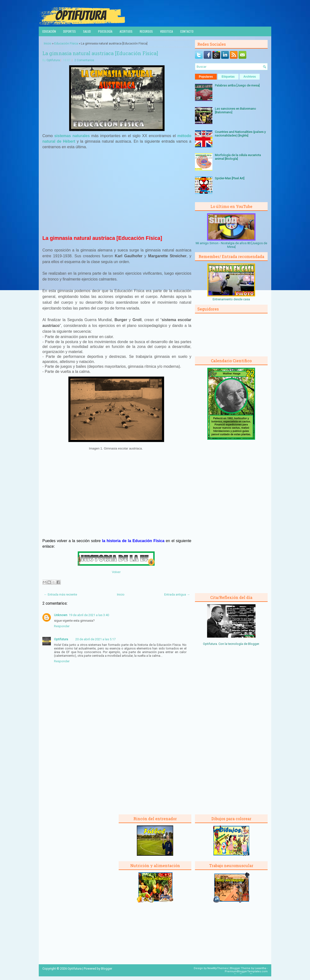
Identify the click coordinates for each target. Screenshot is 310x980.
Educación (49, 31)
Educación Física (66, 43)
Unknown (61, 615)
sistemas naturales (72, 136)
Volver (116, 572)
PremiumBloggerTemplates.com (246, 971)
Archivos (250, 77)
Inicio (48, 43)
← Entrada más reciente (60, 594)
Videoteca (167, 31)
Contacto (187, 31)
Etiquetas (228, 77)
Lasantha (260, 968)
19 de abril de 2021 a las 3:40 (89, 615)
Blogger (253, 644)
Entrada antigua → (177, 594)
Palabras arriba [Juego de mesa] (237, 85)
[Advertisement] (117, 194)
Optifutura (53, 60)
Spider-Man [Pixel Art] (230, 178)
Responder (62, 626)
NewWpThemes (218, 968)
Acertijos (126, 31)
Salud (87, 31)
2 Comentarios (84, 60)
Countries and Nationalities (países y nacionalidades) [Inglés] (240, 134)
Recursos (146, 31)
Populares (206, 77)
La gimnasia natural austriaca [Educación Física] (100, 53)
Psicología (105, 31)
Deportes (70, 31)
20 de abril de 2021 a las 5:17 (95, 639)
